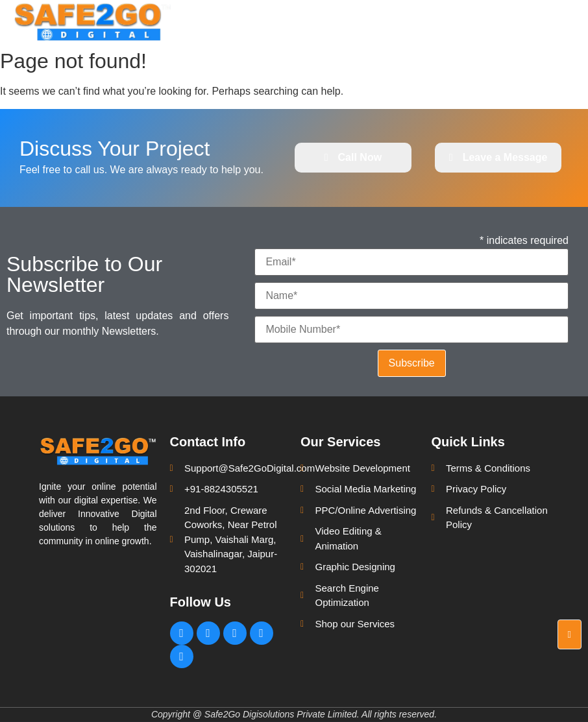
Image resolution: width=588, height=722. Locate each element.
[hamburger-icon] (567, 21)
